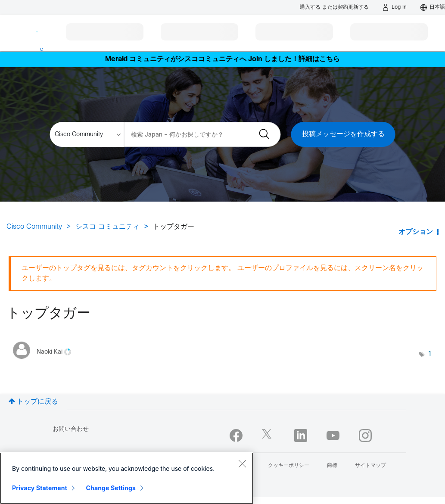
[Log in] (395, 7)
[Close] (242, 464)
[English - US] (433, 7)
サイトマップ (370, 466)
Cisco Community (34, 227)
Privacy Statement (40, 488)
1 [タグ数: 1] (430, 354)
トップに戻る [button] (37, 402)
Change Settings (111, 488)
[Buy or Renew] (334, 7)
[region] (127, 478)
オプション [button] (416, 232)
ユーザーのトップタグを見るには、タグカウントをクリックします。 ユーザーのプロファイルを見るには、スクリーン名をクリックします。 (222, 273)
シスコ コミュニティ (107, 227)
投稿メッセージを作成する (343, 134)
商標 (332, 466)
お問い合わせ (71, 429)
